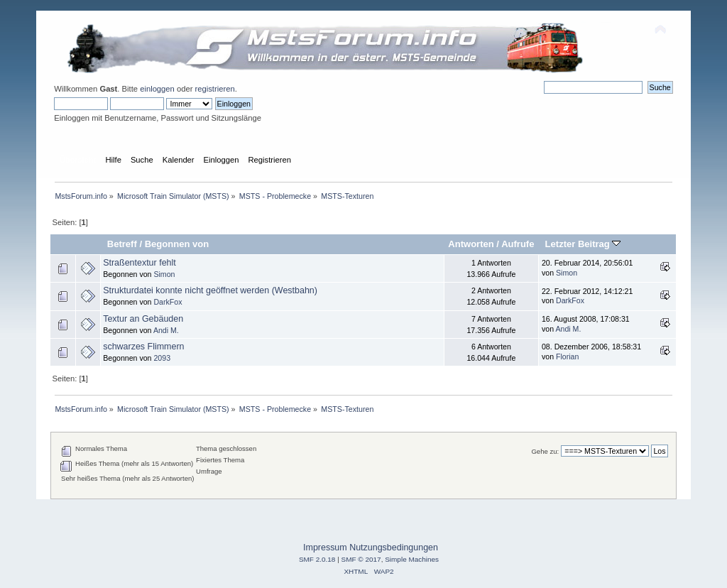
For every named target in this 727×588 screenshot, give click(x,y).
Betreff (122, 244)
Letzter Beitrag (583, 244)
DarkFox (168, 302)
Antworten (471, 244)
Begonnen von (177, 244)
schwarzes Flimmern (143, 347)
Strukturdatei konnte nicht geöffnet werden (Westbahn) (210, 290)
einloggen (157, 89)
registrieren (215, 89)
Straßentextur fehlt (140, 263)
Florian (567, 356)
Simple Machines (412, 559)
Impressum (325, 548)
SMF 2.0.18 (317, 559)
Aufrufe (518, 244)
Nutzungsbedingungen (394, 548)
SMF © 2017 (361, 559)
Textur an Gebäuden (143, 319)
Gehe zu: (545, 451)
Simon (164, 274)
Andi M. (166, 330)
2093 (162, 358)
